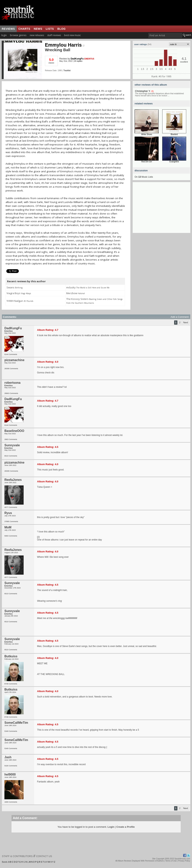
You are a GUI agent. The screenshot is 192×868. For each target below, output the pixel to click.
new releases (37, 35)
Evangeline (174, 162)
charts (24, 29)
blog (62, 29)
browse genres (18, 35)
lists (50, 29)
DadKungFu (77, 59)
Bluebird (174, 134)
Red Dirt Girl (147, 162)
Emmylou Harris (65, 45)
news (38, 29)
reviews (8, 29)
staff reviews (54, 35)
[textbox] (165, 35)
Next (186, 323)
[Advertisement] (161, 209)
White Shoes (147, 134)
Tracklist (67, 71)
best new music (72, 35)
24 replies (78, 61)
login (4, 35)
